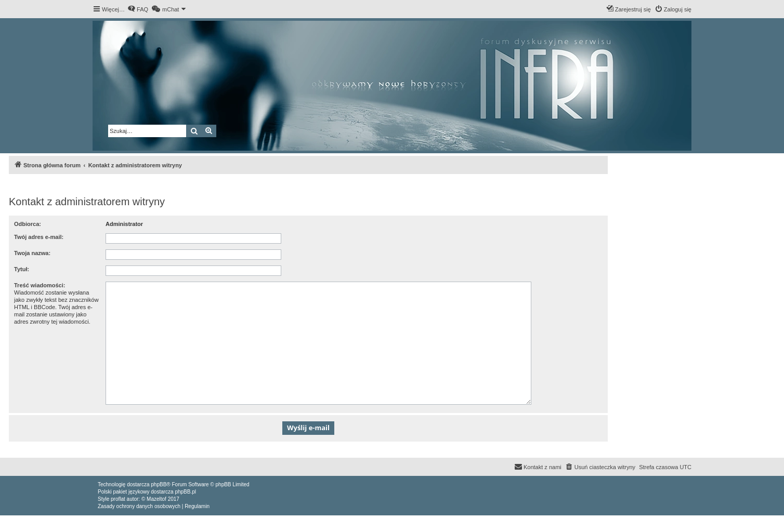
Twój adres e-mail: (39, 237)
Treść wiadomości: (40, 285)
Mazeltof (156, 499)
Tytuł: (22, 269)
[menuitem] (138, 9)
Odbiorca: (28, 224)
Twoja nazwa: (32, 253)
